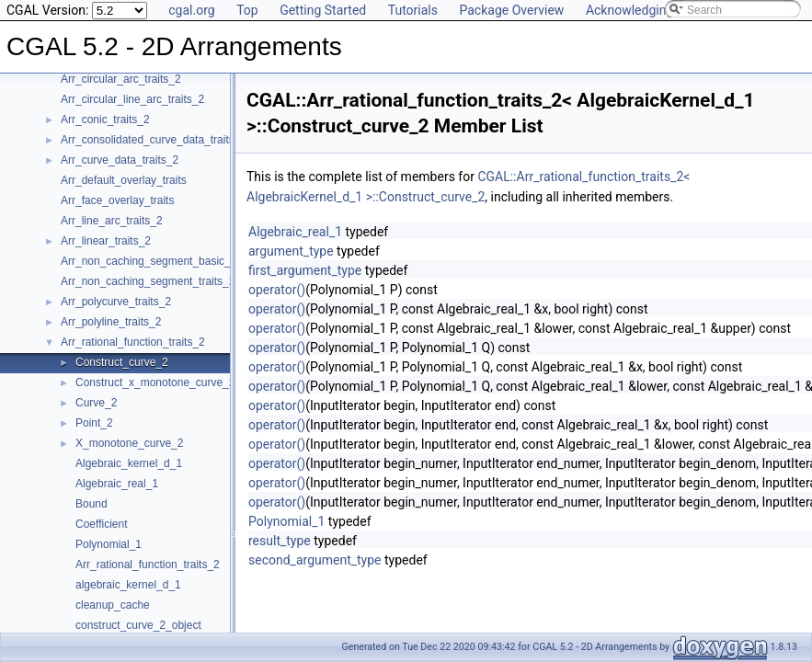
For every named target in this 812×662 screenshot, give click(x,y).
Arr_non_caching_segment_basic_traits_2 (164, 261)
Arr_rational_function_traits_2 (133, 342)
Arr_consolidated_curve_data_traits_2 (154, 140)
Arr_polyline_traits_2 (111, 322)
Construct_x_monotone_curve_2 (155, 382)
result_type (280, 541)
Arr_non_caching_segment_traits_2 (148, 281)
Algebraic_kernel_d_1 (129, 463)
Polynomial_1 (109, 544)
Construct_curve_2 (122, 362)
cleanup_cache (113, 605)
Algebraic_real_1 (117, 484)
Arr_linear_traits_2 (106, 241)
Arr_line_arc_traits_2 (112, 221)
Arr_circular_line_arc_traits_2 (132, 99)
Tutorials (413, 10)
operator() (277, 290)
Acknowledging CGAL (647, 10)
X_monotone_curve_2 (129, 443)
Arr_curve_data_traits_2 (120, 160)
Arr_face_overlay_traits (117, 200)
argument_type (291, 251)
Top (247, 10)
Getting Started (323, 10)
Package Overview (511, 10)
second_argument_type (315, 560)
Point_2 (94, 423)
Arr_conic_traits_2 (105, 120)
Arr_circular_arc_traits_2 (121, 79)
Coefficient (101, 524)
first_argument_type (305, 270)
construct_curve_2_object (138, 625)
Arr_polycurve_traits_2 (116, 302)
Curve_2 (96, 403)
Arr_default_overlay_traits (124, 180)
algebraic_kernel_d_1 (128, 585)
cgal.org (191, 10)
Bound (91, 504)
